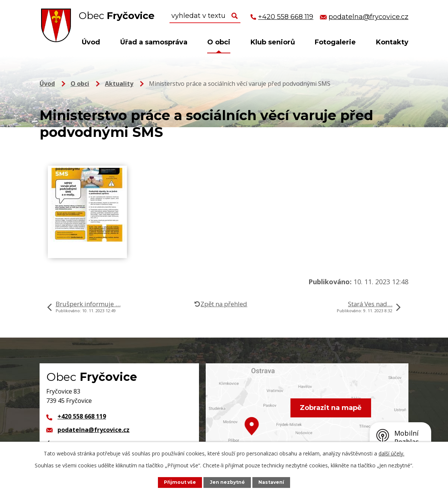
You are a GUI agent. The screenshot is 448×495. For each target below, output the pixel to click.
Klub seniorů (273, 42)
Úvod (91, 42)
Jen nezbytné (228, 482)
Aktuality (119, 84)
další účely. (391, 453)
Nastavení (272, 482)
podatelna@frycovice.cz (94, 430)
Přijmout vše (179, 482)
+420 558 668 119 (82, 416)
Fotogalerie (335, 42)
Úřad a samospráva (154, 42)
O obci (219, 42)
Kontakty (392, 42)
